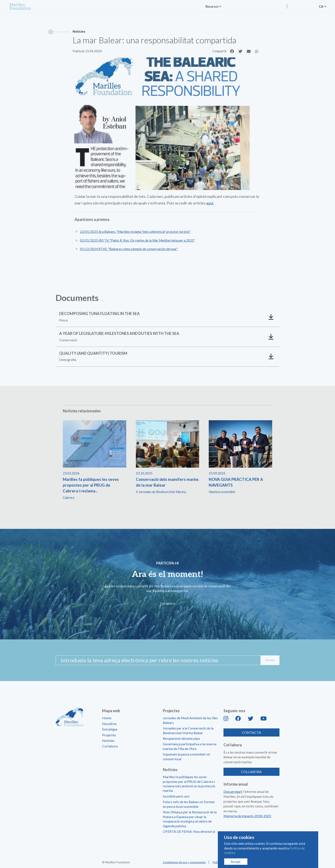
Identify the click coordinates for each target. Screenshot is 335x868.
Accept (236, 862)
